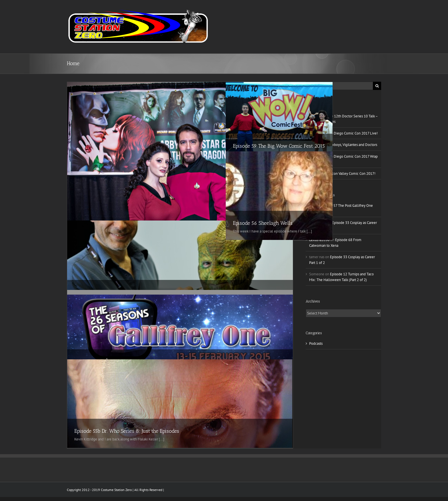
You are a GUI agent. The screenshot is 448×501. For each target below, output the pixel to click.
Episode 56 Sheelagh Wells (263, 223)
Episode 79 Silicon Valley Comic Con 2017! (342, 174)
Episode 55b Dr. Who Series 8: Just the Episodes (127, 431)
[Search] (377, 86)
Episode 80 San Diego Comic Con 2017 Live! (343, 133)
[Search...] (339, 86)
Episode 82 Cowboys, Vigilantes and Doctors (343, 145)
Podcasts (316, 343)
